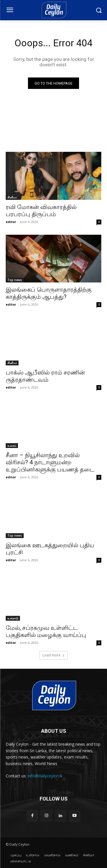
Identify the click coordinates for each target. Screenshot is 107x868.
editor (11, 222)
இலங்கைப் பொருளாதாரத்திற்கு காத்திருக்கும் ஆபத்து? (49, 293)
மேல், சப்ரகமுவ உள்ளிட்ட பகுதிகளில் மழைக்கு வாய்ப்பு (46, 631)
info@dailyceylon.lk (45, 776)
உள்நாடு (13, 618)
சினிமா (12, 197)
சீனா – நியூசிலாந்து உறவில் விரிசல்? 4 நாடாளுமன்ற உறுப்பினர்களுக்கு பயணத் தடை (50, 462)
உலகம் (12, 445)
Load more (53, 655)
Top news (15, 280)
